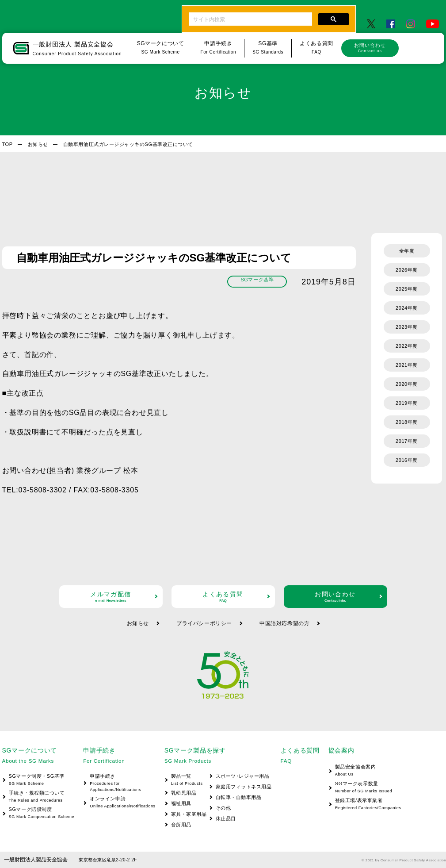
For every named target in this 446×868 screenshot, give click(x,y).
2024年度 (407, 308)
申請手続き (119, 783)
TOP (8, 144)
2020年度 (407, 384)
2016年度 (407, 460)
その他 (223, 808)
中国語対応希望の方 (284, 623)
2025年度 (407, 289)
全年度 (407, 251)
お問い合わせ (370, 48)
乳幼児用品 (184, 793)
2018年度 (407, 422)
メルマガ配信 (111, 597)
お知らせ (38, 144)
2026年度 (407, 270)
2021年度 (407, 365)
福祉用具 (181, 803)
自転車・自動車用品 (239, 797)
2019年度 (407, 403)
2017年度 (407, 441)
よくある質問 (223, 597)
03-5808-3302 (43, 490)
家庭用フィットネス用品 (244, 787)
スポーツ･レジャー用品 (243, 776)
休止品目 (226, 818)
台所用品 (181, 825)
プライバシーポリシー (204, 623)
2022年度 (407, 346)
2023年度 (407, 327)
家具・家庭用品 (189, 814)
